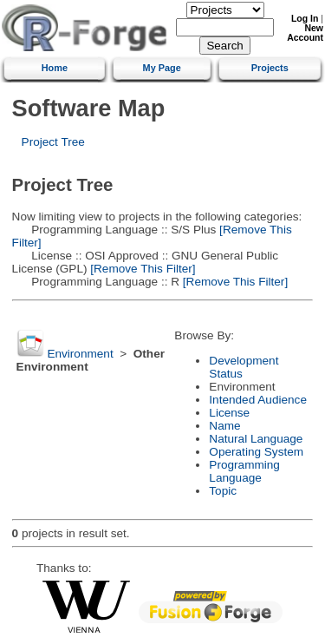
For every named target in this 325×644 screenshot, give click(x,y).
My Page (162, 68)
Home (55, 68)
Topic (223, 491)
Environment (80, 354)
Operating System (256, 452)
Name (224, 426)
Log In (305, 19)
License (229, 413)
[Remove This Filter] (141, 269)
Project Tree (53, 142)
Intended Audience (258, 400)
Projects (270, 68)
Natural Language (256, 439)
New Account (305, 33)
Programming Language (244, 471)
